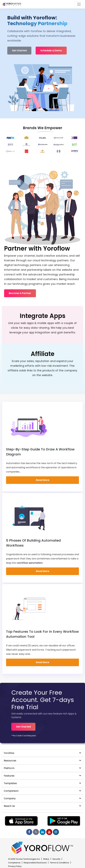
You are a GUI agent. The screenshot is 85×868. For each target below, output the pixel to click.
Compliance (14, 863)
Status (46, 859)
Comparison (42, 791)
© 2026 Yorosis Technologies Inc (24, 859)
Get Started (19, 50)
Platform (42, 768)
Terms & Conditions (59, 863)
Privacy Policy (15, 866)
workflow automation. (30, 563)
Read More (43, 480)
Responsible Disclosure (35, 863)
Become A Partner (20, 293)
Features (42, 776)
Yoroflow (42, 753)
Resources (42, 761)
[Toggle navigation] (79, 4)
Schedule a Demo (51, 50)
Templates (42, 783)
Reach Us (42, 806)
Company (42, 799)
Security (56, 859)
